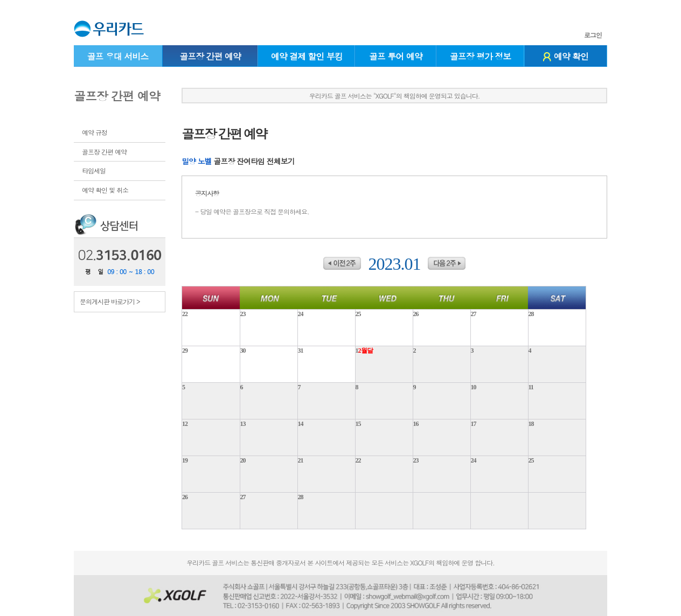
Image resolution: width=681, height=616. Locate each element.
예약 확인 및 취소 (105, 190)
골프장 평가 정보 (481, 56)
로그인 (593, 35)
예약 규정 (95, 132)
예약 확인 (566, 56)
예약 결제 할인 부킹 (307, 56)
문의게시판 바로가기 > (110, 301)
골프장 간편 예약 (210, 56)
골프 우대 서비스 (117, 56)
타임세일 (94, 170)
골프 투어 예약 (396, 56)
